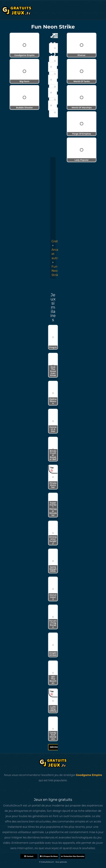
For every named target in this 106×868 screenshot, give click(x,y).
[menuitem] (56, 271)
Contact (29, 856)
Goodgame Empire (89, 775)
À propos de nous (49, 856)
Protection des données (73, 856)
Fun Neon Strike (56, 271)
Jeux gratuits (61, 862)
